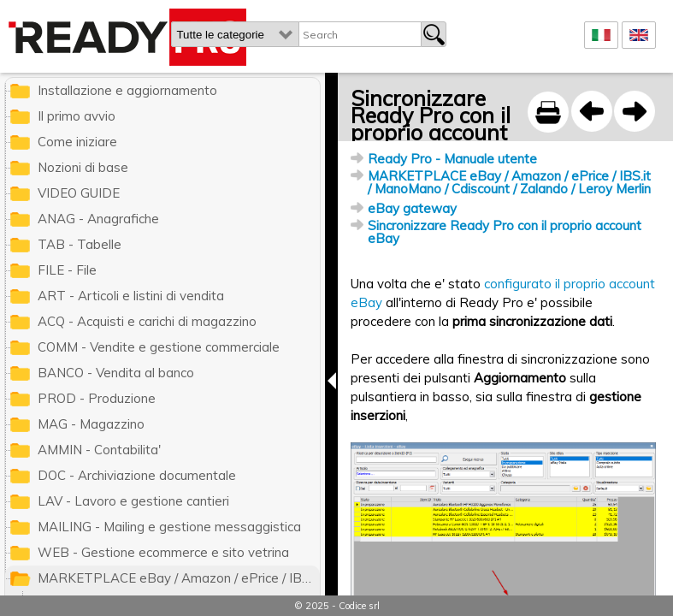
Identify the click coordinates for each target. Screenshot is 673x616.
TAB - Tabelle (80, 244)
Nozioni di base (83, 167)
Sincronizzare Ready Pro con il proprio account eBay (505, 232)
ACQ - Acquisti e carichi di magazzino (147, 321)
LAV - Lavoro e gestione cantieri (133, 501)
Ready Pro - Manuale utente (452, 159)
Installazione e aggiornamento (127, 90)
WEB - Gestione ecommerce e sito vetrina (163, 552)
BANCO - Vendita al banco (116, 373)
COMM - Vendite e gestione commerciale (159, 347)
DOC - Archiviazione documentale (137, 475)
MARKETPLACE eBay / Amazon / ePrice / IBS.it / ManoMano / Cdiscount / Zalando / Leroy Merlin (509, 182)
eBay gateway (412, 208)
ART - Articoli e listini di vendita (131, 296)
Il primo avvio (77, 116)
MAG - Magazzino (91, 424)
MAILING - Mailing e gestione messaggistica (169, 527)
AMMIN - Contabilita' (99, 450)
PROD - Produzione (97, 398)
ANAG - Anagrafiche (98, 219)
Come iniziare (77, 142)
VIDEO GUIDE (79, 193)
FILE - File (67, 270)
